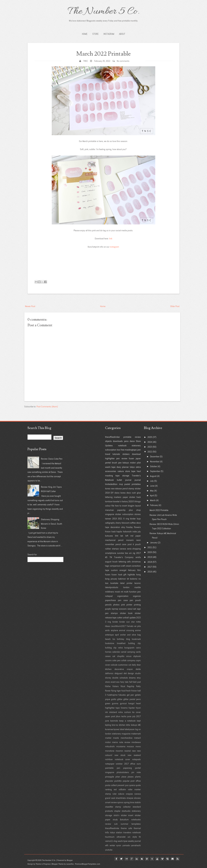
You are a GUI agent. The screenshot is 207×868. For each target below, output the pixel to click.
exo (118, 682)
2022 (150, 452)
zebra (138, 467)
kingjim (131, 506)
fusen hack (117, 575)
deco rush (131, 493)
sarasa (123, 549)
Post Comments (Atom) (47, 407)
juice (129, 716)
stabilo (138, 802)
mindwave (136, 742)
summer (124, 824)
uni (130, 553)
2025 (150, 437)
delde (138, 669)
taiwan (108, 519)
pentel (108, 463)
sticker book (126, 613)
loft (127, 536)
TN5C (86, 61)
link (111, 239)
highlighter (110, 458)
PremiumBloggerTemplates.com (88, 864)
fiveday (130, 527)
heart (138, 703)
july (139, 532)
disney (108, 678)
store (128, 471)
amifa (138, 557)
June (152, 486)
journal (138, 480)
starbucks (126, 811)
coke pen (116, 660)
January (154, 542)
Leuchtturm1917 (118, 626)
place (124, 777)
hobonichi (127, 532)
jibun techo (121, 716)
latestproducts (112, 587)
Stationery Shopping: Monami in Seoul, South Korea (52, 524)
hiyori (138, 708)
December (155, 456)
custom (114, 570)
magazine (126, 734)
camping (131, 652)
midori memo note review (118, 742)
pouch (138, 544)
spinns (120, 802)
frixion (108, 532)
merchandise (127, 738)
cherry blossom (123, 523)
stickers (126, 454)
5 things (137, 501)
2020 (131, 501)
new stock (120, 755)
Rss (178, 859)
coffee (133, 523)
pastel (127, 484)
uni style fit (134, 837)
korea (108, 488)
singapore (110, 514)
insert (125, 506)
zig (134, 553)
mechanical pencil (114, 540)
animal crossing (127, 630)
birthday (121, 639)
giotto (114, 699)
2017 (138, 553)
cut (130, 665)
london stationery (113, 734)
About (122, 34)
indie (135, 532)
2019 (114, 519)
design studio (134, 673)
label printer (126, 583)
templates (136, 824)
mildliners (110, 592)
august (108, 562)
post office (136, 781)
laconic (138, 583)
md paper (136, 536)
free (123, 450)
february (132, 570)
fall (131, 682)
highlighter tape (112, 708)
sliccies (137, 798)
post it (131, 544)
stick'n (116, 815)
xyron (119, 845)
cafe (129, 562)
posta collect (111, 785)
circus (129, 656)
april (117, 635)
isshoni (128, 712)
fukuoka (122, 695)
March (153, 500)
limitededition (111, 484)
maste (116, 738)
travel (108, 454)
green (108, 703)
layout (138, 506)
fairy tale (124, 682)
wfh (107, 845)
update (133, 618)
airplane (114, 630)
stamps (114, 613)
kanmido (114, 721)
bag (139, 635)
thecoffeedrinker (112, 437)
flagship (131, 686)
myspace (141, 859)
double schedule (120, 678)
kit (128, 579)
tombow (109, 501)
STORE (95, 34)
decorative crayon (124, 669)
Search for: (32, 554)
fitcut (123, 686)
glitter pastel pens (132, 699)
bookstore (110, 643)
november (110, 544)
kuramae (109, 729)
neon (138, 540)
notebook (122, 445)
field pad (137, 682)
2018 (107, 493)
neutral (128, 751)
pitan (118, 777)
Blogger (70, 860)
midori (133, 463)
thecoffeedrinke (112, 828)
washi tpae (123, 841)
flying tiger (116, 691)
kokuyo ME (136, 725)
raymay (115, 609)
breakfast (121, 643)
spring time (129, 802)
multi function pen (132, 592)
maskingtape (131, 450)
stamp (131, 488)
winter (112, 845)
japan (138, 458)
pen (139, 450)
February (154, 505)
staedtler (109, 807)
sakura (121, 471)
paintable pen (113, 768)
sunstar (121, 553)
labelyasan (130, 729)
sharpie (130, 798)
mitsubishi (110, 746)
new (134, 751)
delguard (118, 673)
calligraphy (110, 523)
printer (129, 605)
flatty (138, 686)
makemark (136, 734)
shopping (136, 549)
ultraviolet (121, 837)
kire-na (115, 725)
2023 (138, 618)
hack (114, 532)
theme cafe (126, 828)
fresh (128, 691)
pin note (136, 772)
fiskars (116, 686)
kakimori (122, 579)
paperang (128, 768)
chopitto (121, 656)
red (115, 789)
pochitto (118, 781)
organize (137, 596)
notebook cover (123, 759)
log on (138, 729)
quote (138, 785)
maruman (109, 510)
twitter (121, 859)
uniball (126, 618)
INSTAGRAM (109, 34)
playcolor (109, 781)
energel (123, 570)
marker (108, 738)
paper (125, 497)
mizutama (121, 746)
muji (121, 484)
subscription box (113, 450)
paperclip (121, 510)
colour (108, 506)
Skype (167, 859)
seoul (130, 609)
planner (125, 467)
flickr (126, 859)
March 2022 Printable (104, 54)
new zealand (134, 755)
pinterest (147, 859)
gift (125, 575)
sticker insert (127, 815)
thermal (137, 828)
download (136, 454)
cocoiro (108, 660)
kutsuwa (109, 536)
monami (130, 540)
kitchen (122, 725)
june (107, 721)
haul (139, 471)
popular (126, 781)
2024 (150, 442)
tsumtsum (110, 837)
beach (108, 639)
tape (133, 471)
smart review (111, 802)
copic (138, 660)
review (138, 437)
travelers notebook (132, 832)
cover (108, 665)
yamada (126, 845)
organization (123, 596)
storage (126, 476)
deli (125, 673)
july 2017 (137, 716)
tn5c (107, 832)
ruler (115, 794)
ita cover (136, 712)
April (152, 495)
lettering (109, 497)
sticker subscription (124, 514)
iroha (120, 712)
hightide (131, 575)
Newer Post (30, 306)
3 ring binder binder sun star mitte (123, 622)
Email (172, 859)
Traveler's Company (124, 557)
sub (116, 824)
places (131, 777)
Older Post (175, 306)
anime (138, 630)
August (153, 476)
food (123, 691)
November (155, 461)
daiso (132, 441)
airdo (107, 630)
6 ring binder (130, 519)
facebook (115, 859)
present (121, 785)
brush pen (117, 463)
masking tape (112, 476)
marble (138, 587)
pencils (108, 605)
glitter (120, 699)
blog (128, 639)
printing (137, 605)
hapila (119, 532)
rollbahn (122, 789)
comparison (115, 566)
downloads (118, 441)
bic (114, 639)
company (131, 660)
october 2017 (122, 764)
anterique (109, 635)
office (133, 764)
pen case (123, 600)
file (113, 506)
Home (85, 34)
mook (117, 592)
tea (126, 553)
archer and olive (128, 635)
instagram (114, 247)
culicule (114, 665)
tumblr (152, 859)
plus (131, 510)
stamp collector (123, 807)
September (155, 471)
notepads (136, 759)
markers (118, 497)
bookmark (136, 639)
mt (122, 592)
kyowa (116, 729)
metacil (137, 738)
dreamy (132, 678)
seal (113, 798)
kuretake (114, 583)
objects (108, 441)
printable (127, 437)
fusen (131, 458)
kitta (128, 725)
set (135, 609)
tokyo (132, 467)
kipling (108, 725)
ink (106, 712)
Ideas (108, 626)
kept (139, 721)
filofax (108, 686)
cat (114, 656)
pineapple (110, 777)
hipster (132, 708)
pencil (125, 488)
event (113, 682)
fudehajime (112, 695)
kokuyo (126, 463)
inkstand (113, 712)
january (114, 579)
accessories (111, 471)
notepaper (110, 764)
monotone (110, 751)
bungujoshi (129, 648)
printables (136, 484)
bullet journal (124, 480)
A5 (106, 557)
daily (134, 665)
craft (123, 566)
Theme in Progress (43, 864)
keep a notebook (127, 721)
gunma (115, 703)
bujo (139, 519)
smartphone (111, 553)
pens (126, 441)
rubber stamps (112, 549)
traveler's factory (120, 501)
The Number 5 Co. (103, 12)
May (152, 491)
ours (139, 764)
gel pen (130, 695)
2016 (150, 572)
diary (119, 467)
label (122, 729)
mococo (130, 746)
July (152, 481)
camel (124, 652)
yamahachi (136, 845)
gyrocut (123, 703)
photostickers (123, 772)
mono (138, 746)
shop (138, 510)
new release (116, 488)
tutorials (116, 454)
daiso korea (120, 493)
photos (116, 605)
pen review (122, 458)
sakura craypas (125, 794)
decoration (115, 527)
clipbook (137, 656)
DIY (112, 493)
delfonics (109, 673)
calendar (116, 652)
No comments (123, 61)
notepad (109, 596)
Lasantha (70, 864)
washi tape (110, 467)
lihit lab (119, 536)
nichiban (109, 759)
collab (124, 660)
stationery (136, 445)
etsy (123, 527)
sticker (138, 488)
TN (111, 557)
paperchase (110, 600)
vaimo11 (109, 841)
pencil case (121, 544)
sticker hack (135, 497)
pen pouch (135, 600)
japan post (110, 716)
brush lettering (119, 562)
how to (118, 506)
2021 (120, 519)
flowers (137, 527)
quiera (132, 785)
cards (138, 652)
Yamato (130, 626)
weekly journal (134, 841)
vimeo (162, 859)
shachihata (121, 798)
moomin (119, 751)
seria (129, 549)
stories (138, 514)
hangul (131, 703)
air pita (137, 626)
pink (123, 605)
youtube (109, 850)
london (126, 587)
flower (108, 691)
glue (139, 493)
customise (123, 665)
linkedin (136, 859)
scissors (123, 609)
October (154, 466)
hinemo (124, 708)
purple (108, 609)
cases (108, 656)
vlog (115, 841)
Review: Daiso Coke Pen (52, 459)
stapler (117, 811)
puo (127, 785)
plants (138, 777)
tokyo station (116, 832)
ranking (108, 789)
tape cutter (117, 618)
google (131, 859)
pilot (139, 463)
